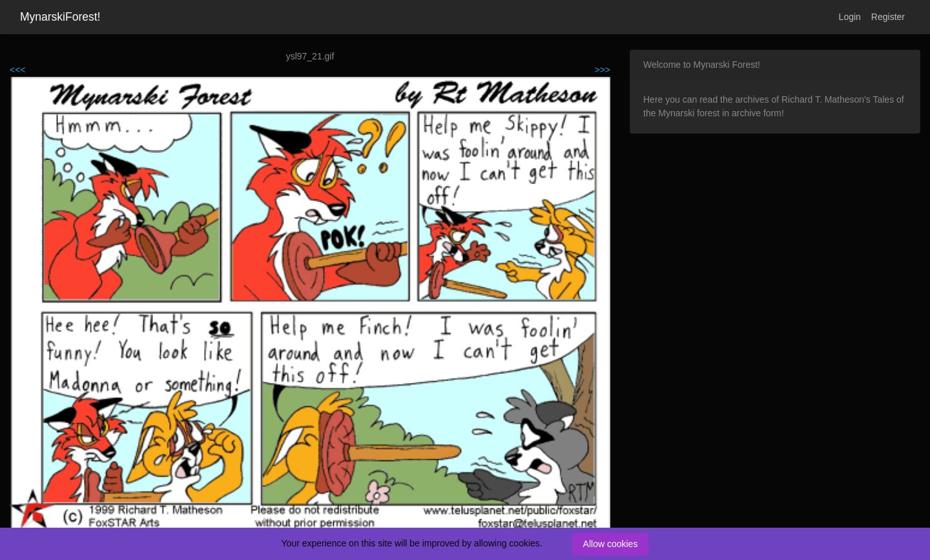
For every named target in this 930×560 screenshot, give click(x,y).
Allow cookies (611, 544)
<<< (18, 70)
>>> (602, 70)
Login (850, 17)
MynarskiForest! (60, 17)
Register (888, 17)
